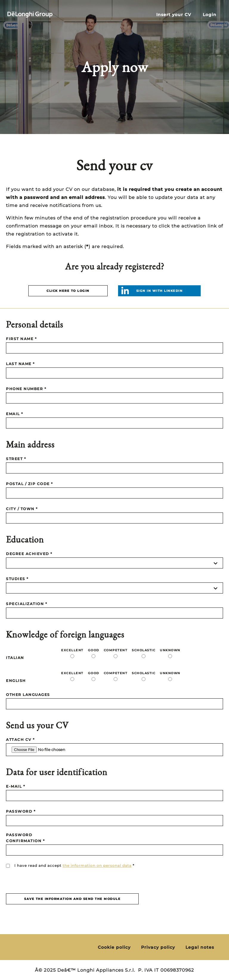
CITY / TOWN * (22, 509)
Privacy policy (158, 947)
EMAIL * (15, 414)
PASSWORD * (21, 811)
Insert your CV (174, 15)
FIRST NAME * (21, 339)
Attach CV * (20, 740)
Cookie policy (114, 947)
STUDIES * (17, 579)
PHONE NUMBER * (26, 389)
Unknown (170, 650)
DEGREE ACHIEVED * (29, 554)
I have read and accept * (74, 866)
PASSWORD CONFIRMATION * (25, 838)
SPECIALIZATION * (27, 604)
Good (94, 650)
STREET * (16, 459)
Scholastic (144, 650)
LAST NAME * (20, 364)
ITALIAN (15, 658)
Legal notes (200, 947)
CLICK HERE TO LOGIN (68, 291)
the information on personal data (97, 866)
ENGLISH (16, 681)
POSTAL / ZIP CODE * (30, 484)
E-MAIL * (16, 786)
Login (210, 15)
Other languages (28, 695)
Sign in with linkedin (160, 291)
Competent (116, 650)
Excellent (72, 650)
